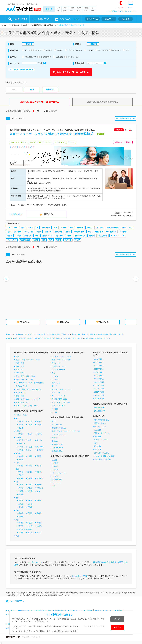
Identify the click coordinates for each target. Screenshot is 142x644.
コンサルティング (58, 396)
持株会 (68, 232)
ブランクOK (12, 240)
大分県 (30, 526)
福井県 (39, 466)
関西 (65, 11)
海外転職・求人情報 (102, 453)
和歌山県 (40, 488)
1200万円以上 (99, 389)
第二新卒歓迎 (57, 425)
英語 (56, 228)
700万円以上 (99, 372)
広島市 (30, 507)
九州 (86, 11)
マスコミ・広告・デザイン (62, 389)
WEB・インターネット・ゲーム (27, 406)
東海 (58, 11)
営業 (23, 228)
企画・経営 (20, 366)
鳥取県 (21, 501)
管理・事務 (20, 396)
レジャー (55, 379)
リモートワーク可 (58, 434)
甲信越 (86, 8)
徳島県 (21, 513)
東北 (65, 8)
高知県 (21, 517)
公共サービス (21, 393)
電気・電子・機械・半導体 (26, 376)
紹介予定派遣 (57, 480)
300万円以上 (99, 359)
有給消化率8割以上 (59, 428)
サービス (55, 376)
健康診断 (58, 232)
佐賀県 (30, 523)
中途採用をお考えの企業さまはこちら (122, 11)
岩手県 (30, 421)
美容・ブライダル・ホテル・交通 (28, 399)
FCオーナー (56, 483)
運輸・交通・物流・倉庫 (61, 402)
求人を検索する (21, 19)
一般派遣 (55, 476)
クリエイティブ (21, 386)
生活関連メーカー (58, 370)
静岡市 (21, 478)
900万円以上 (99, 379)
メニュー (131, 7)
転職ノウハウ (44, 19)
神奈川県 (68, 240)
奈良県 (30, 488)
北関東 (72, 8)
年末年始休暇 (111, 232)
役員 (54, 486)
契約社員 (28, 236)
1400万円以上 (99, 395)
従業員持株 (103, 236)
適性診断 (98, 436)
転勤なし (90, 228)
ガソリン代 (29, 232)
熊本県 (21, 526)
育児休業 (17, 232)
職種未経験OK (100, 408)
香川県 (30, 513)
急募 (71, 228)
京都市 (21, 491)
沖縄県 (30, 529)
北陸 (93, 8)
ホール (31, 228)
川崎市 (28, 450)
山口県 (30, 504)
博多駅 (10, 236)
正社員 (18, 236)
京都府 (30, 485)
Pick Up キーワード (25, 610)
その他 (54, 412)
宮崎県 (39, 526)
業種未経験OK (100, 411)
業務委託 (55, 467)
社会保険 (123, 232)
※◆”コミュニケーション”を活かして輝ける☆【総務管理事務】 (52, 134)
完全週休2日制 (57, 444)
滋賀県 (21, 485)
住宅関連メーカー (58, 366)
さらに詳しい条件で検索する (23, 70)
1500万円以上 (99, 399)
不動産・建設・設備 (59, 399)
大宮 (9, 228)
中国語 (63, 228)
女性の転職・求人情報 (103, 459)
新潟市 (21, 460)
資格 (96, 443)
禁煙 (124, 228)
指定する (29, 44)
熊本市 (39, 533)
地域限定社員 (25, 240)
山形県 (30, 425)
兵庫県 (21, 488)
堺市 (38, 491)
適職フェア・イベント (103, 433)
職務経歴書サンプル (102, 420)
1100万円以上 (99, 385)
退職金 (39, 232)
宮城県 (39, 421)
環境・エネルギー (58, 406)
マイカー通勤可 (58, 448)
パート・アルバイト (59, 473)
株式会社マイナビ (35, 562)
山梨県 (30, 456)
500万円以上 (99, 366)
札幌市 (26, 415)
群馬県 (39, 434)
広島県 (21, 504)
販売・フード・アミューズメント (28, 360)
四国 (79, 11)
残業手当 (48, 232)
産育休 (69, 236)
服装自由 (55, 441)
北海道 (49, 9)
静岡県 (30, 472)
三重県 (21, 475)
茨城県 (21, 434)
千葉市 (21, 447)
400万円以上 (99, 363)
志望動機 (98, 430)
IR (38, 228)
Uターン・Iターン (101, 440)
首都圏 (79, 8)
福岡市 (21, 533)
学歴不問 (80, 228)
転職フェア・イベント (70, 19)
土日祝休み (99, 232)
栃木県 (30, 434)
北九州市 (31, 533)
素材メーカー (57, 363)
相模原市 (40, 450)
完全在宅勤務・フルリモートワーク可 (66, 431)
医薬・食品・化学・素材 (25, 379)
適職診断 (98, 450)
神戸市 (21, 494)
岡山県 (39, 501)
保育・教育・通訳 (22, 402)
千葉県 (28, 440)
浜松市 (30, 478)
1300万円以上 (99, 392)
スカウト (109, 19)
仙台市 (21, 428)
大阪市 (30, 491)
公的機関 (55, 409)
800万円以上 (99, 376)
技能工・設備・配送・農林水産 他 (28, 389)
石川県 (30, 466)
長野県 (39, 456)
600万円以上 (99, 369)
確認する (117, 627)
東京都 (58, 240)
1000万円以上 (99, 382)
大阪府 (39, 485)
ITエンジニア (21, 373)
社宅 (89, 232)
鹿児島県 (22, 529)
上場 (36, 236)
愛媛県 (39, 513)
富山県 (21, 466)
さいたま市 (30, 447)
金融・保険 (56, 393)
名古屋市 (40, 478)
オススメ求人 (92, 19)
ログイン (121, 7)
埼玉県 (77, 240)
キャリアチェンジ (117, 236)
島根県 (30, 501)
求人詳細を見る (17, 214)
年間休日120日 (47, 236)
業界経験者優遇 (113, 228)
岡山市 (21, 507)
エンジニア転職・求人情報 (104, 456)
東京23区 (40, 447)
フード (54, 386)
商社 (54, 373)
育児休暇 (60, 236)
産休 (131, 228)
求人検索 (11, 610)
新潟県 (21, 456)
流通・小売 (56, 383)
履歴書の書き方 (100, 423)
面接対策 (98, 446)
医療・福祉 (20, 363)
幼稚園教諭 (46, 228)
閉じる (117, 619)
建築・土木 (20, 370)
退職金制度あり (58, 451)
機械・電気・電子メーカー (62, 360)
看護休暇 (92, 236)
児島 (16, 228)
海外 (93, 11)
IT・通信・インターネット (62, 356)
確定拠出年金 (79, 232)
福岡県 (21, 523)
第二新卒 (100, 228)
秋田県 (21, 425)
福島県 (39, 425)
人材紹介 (55, 470)
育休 (9, 232)
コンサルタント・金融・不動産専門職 (30, 383)
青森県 (21, 421)
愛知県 (39, 472)
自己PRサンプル (100, 427)
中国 (72, 11)
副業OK (55, 438)
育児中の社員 (80, 236)
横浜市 (21, 450)
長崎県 (39, 523)
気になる (126, 19)
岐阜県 (21, 472)
